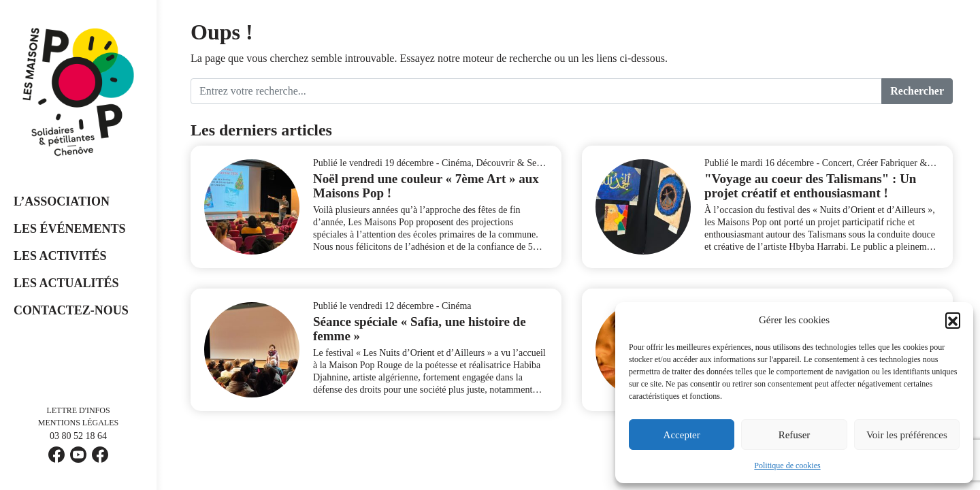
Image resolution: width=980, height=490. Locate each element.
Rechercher (917, 91)
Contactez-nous (71, 310)
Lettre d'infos (78, 410)
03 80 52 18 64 (78, 436)
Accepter (682, 435)
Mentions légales (78, 423)
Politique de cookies (787, 465)
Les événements (70, 229)
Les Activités (60, 256)
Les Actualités (66, 283)
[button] (953, 320)
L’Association (62, 201)
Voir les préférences (907, 435)
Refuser (795, 435)
